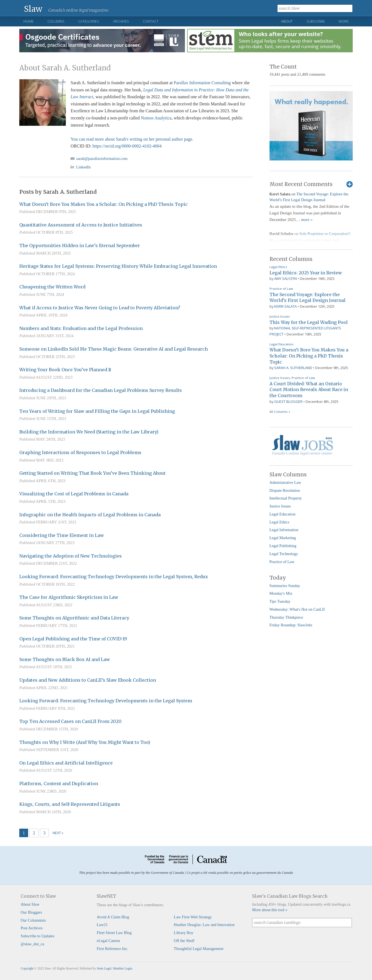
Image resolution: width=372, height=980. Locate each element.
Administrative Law (285, 482)
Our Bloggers (31, 912)
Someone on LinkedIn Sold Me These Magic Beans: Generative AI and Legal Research (114, 349)
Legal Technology (284, 554)
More (344, 21)
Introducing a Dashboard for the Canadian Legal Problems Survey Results (101, 390)
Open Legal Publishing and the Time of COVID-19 (73, 639)
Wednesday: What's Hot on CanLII (297, 609)
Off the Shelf (184, 941)
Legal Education (281, 344)
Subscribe (316, 21)
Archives (121, 21)
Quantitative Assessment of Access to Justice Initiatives (81, 225)
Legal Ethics (278, 267)
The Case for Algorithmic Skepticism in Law (69, 597)
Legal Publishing (283, 546)
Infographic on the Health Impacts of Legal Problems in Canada (90, 515)
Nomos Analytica (156, 118)
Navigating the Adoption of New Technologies (71, 556)
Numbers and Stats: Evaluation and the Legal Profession (81, 328)
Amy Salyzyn (285, 279)
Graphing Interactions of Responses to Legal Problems (80, 452)
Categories (89, 21)
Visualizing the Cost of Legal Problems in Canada (74, 494)
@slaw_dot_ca (32, 944)
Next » (58, 833)
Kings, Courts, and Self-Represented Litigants (70, 804)
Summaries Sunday (285, 586)
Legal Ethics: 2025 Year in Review (306, 273)
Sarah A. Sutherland (293, 368)
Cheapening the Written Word (52, 287)
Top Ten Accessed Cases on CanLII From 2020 (70, 721)
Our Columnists (33, 920)
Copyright (27, 968)
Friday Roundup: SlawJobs (291, 625)
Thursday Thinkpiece (286, 617)
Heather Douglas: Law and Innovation (204, 925)
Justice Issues (280, 316)
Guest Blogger (288, 402)
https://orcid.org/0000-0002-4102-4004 (127, 146)
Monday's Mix (281, 593)
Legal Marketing (283, 538)
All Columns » (280, 412)
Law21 (102, 925)
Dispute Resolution (285, 490)
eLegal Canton (108, 941)
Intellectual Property (286, 498)
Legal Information (284, 530)
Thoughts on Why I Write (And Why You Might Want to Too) (85, 742)
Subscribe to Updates (37, 936)
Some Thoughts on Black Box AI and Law (65, 659)
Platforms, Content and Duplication (59, 784)
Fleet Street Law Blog (114, 933)
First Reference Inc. (112, 949)
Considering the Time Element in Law (62, 535)
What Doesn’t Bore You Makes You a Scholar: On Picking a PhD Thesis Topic (103, 204)
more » (307, 220)
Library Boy (184, 933)
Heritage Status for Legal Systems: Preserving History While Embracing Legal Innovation (118, 266)
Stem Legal (104, 968)
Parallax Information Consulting (202, 83)
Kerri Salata (285, 306)
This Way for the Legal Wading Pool (309, 322)
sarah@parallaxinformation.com (102, 159)
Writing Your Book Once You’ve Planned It (65, 370)
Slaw (33, 9)
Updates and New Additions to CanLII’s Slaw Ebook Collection (88, 680)
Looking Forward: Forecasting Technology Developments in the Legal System (106, 701)
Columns (56, 21)
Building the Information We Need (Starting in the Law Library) (89, 432)
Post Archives (32, 928)
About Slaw (30, 904)
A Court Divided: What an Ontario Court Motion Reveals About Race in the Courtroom (309, 390)
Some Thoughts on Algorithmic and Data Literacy (74, 618)
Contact (151, 21)
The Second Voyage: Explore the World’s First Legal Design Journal (308, 297)
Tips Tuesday (280, 601)
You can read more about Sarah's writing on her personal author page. (132, 139)
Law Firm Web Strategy (193, 917)
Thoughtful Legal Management (199, 949)
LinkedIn (83, 167)
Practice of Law (281, 289)
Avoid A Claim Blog (113, 917)
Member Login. (123, 968)
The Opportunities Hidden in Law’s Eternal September (80, 245)
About (287, 21)
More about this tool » (270, 910)
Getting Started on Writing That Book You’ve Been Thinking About (92, 473)
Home (29, 21)
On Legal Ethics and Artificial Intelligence (66, 763)
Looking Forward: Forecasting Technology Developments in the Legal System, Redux (114, 577)
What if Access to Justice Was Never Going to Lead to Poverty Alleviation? (100, 308)
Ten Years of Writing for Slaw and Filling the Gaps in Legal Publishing (97, 411)
